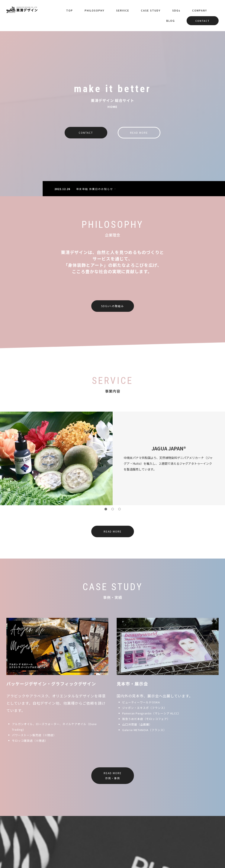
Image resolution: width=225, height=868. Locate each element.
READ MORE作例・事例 (113, 776)
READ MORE (139, 133)
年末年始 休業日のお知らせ (96, 189)
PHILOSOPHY (95, 10)
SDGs (176, 10)
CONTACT (202, 21)
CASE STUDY (151, 10)
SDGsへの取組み (112, 306)
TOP (70, 10)
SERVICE (123, 10)
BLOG (171, 21)
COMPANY (200, 10)
